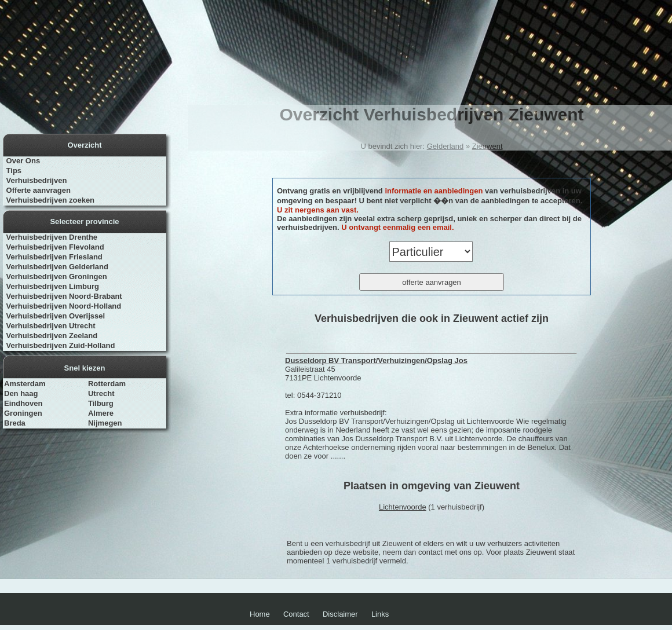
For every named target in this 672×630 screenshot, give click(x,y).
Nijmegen (105, 423)
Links (380, 614)
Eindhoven (23, 403)
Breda (15, 423)
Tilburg (101, 403)
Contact (296, 614)
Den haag (21, 393)
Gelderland (445, 146)
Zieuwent (487, 146)
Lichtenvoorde (403, 507)
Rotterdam (107, 384)
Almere (101, 413)
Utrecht (101, 393)
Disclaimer (340, 614)
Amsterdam (25, 384)
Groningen (23, 413)
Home (260, 614)
